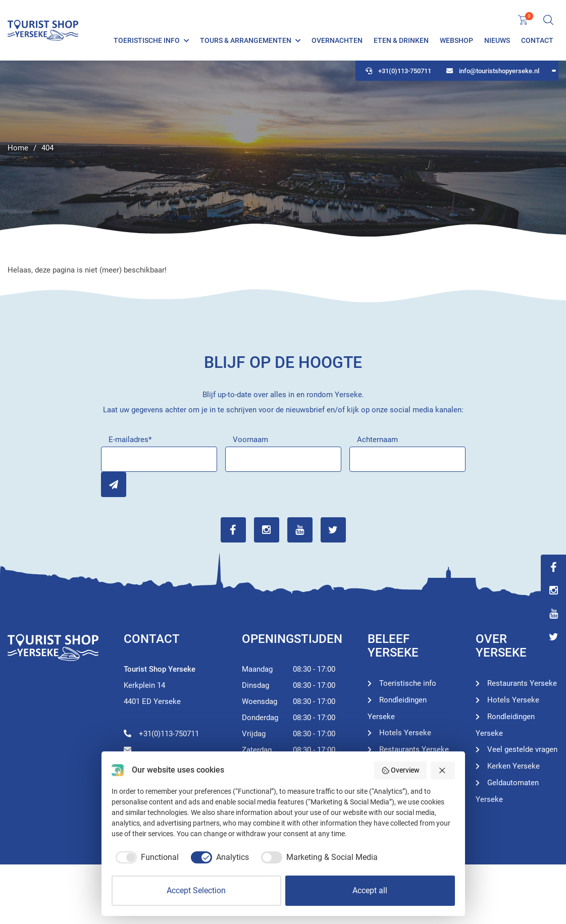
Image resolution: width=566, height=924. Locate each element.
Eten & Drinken (401, 40)
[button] (443, 770)
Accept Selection (196, 890)
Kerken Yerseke (513, 766)
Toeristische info (147, 40)
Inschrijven (114, 484)
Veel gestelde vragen (522, 749)
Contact (537, 40)
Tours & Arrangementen (246, 40)
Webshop (456, 40)
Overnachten (337, 40)
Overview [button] (401, 771)
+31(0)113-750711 (398, 71)
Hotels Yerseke (405, 733)
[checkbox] (145, 857)
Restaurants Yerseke (414, 749)
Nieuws (497, 40)
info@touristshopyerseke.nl (493, 71)
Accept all (370, 890)
